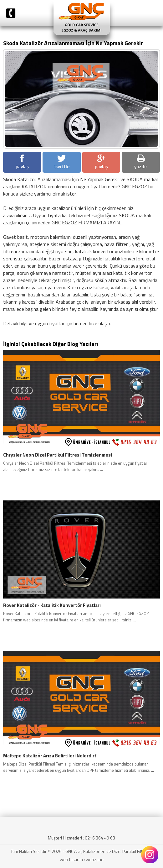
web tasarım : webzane (82, 859)
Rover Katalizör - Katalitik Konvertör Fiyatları (52, 605)
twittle (62, 162)
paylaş (22, 162)
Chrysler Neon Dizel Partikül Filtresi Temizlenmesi (58, 455)
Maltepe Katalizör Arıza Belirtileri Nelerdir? (50, 756)
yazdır (141, 162)
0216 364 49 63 (100, 838)
